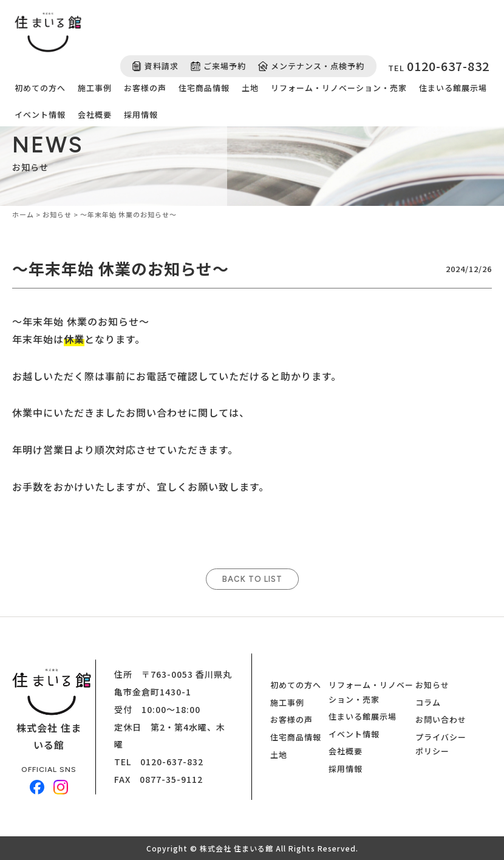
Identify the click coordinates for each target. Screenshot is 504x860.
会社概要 (95, 114)
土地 (250, 88)
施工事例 (95, 88)
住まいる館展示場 (453, 88)
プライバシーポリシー (441, 744)
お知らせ (432, 685)
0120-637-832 (172, 762)
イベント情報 (40, 114)
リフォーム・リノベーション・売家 (339, 88)
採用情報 (141, 114)
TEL (439, 66)
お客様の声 (145, 88)
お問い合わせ (441, 719)
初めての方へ (40, 88)
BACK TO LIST (252, 579)
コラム (428, 702)
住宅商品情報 (204, 88)
